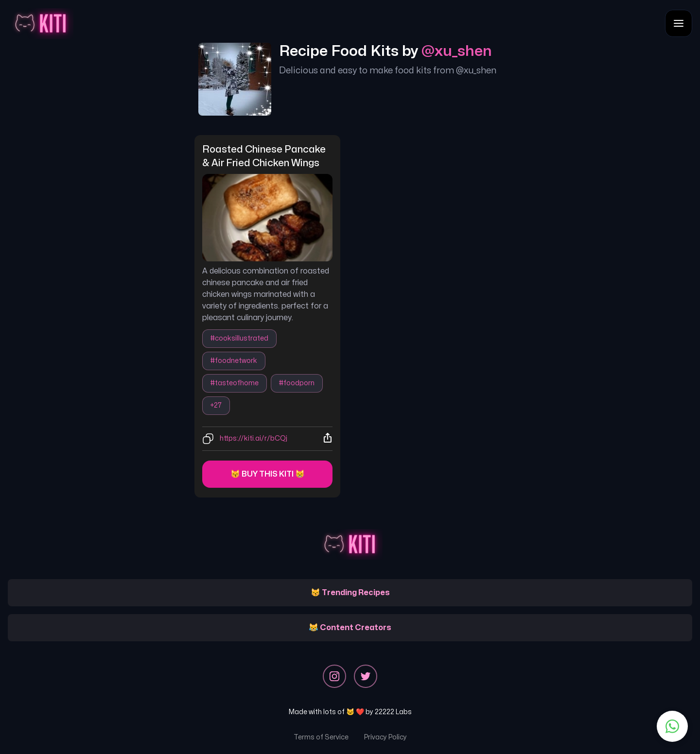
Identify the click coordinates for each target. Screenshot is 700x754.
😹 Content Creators (350, 628)
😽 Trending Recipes (350, 593)
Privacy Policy (385, 737)
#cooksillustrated (239, 338)
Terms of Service (321, 737)
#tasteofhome (235, 383)
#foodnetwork (234, 361)
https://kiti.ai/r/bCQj (254, 438)
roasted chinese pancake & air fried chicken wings (265, 156)
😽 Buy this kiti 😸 (268, 474)
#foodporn (297, 383)
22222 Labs (393, 712)
